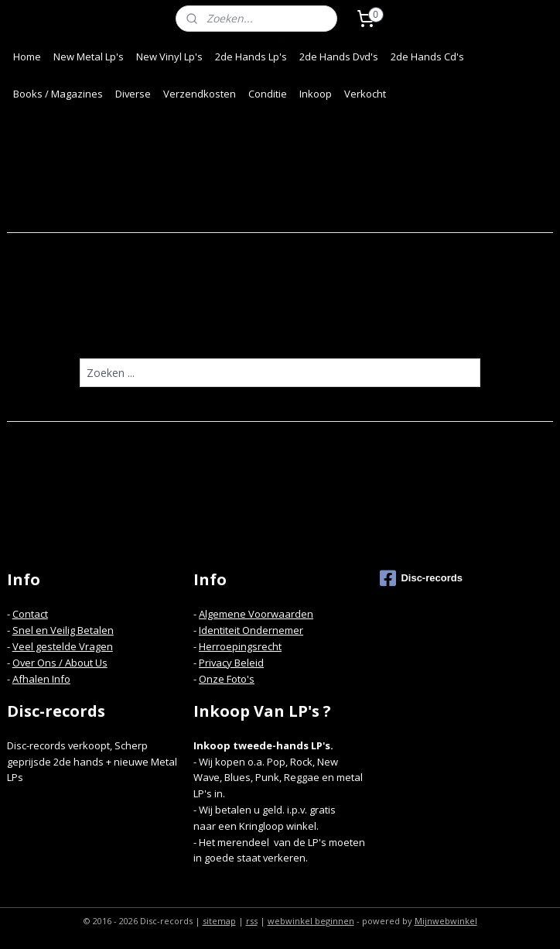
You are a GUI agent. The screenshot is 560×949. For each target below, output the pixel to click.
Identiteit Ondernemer (251, 630)
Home (27, 57)
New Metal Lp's (89, 57)
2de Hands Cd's (427, 57)
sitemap (219, 921)
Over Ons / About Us (60, 663)
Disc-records (421, 578)
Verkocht (365, 94)
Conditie (268, 94)
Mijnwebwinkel (446, 921)
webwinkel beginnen (311, 921)
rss (252, 921)
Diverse (133, 94)
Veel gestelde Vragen (63, 646)
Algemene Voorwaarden (256, 614)
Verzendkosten (200, 94)
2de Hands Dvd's (339, 57)
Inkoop (316, 94)
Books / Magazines (58, 94)
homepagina (339, 328)
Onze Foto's (227, 679)
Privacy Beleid (231, 663)
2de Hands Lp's (251, 57)
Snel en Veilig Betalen (63, 630)
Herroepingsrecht (240, 646)
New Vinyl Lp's (169, 57)
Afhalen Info (41, 679)
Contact (30, 614)
